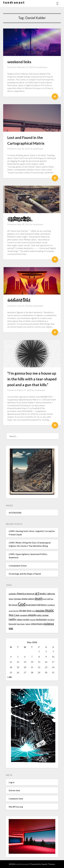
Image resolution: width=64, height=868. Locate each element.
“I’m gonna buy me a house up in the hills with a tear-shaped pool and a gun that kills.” (32, 379)
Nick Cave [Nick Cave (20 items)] (14, 615)
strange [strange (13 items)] (33, 620)
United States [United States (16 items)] (37, 624)
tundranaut (42, 67)
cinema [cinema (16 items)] (24, 599)
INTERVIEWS (15, 513)
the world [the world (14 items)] (12, 624)
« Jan (10, 677)
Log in (12, 782)
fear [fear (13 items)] (52, 599)
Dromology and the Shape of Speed (25, 574)
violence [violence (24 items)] (49, 624)
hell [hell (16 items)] (39, 605)
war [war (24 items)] (11, 628)
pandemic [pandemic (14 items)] (24, 615)
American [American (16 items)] (30, 594)
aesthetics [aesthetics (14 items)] (13, 594)
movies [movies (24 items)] (40, 610)
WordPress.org (16, 807)
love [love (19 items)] (29, 611)
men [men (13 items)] (33, 611)
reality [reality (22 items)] (12, 619)
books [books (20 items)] (43, 594)
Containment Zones (18, 566)
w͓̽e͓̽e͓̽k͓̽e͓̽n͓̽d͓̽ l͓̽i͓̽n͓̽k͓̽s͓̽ (19, 300)
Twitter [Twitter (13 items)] (28, 624)
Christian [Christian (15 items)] (17, 599)
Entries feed (14, 790)
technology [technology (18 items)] (41, 619)
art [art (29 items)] (37, 593)
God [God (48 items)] (22, 604)
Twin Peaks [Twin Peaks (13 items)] (21, 624)
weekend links (19, 62)
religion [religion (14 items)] (20, 620)
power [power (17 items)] (46, 615)
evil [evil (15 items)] (49, 599)
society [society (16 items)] (26, 619)
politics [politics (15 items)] (39, 615)
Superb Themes (48, 864)
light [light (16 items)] (25, 611)
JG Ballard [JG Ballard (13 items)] (51, 605)
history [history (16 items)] (44, 605)
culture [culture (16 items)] (31, 599)
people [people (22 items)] (32, 615)
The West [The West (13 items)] (51, 620)
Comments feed (16, 799)
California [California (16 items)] (51, 594)
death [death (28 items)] (39, 598)
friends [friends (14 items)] (15, 605)
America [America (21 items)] (21, 593)
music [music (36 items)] (49, 610)
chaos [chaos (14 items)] (11, 599)
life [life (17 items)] (21, 611)
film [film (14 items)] (10, 605)
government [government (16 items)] (31, 605)
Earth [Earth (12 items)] (45, 599)
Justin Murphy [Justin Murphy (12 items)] (14, 611)
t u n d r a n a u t (14, 2)
